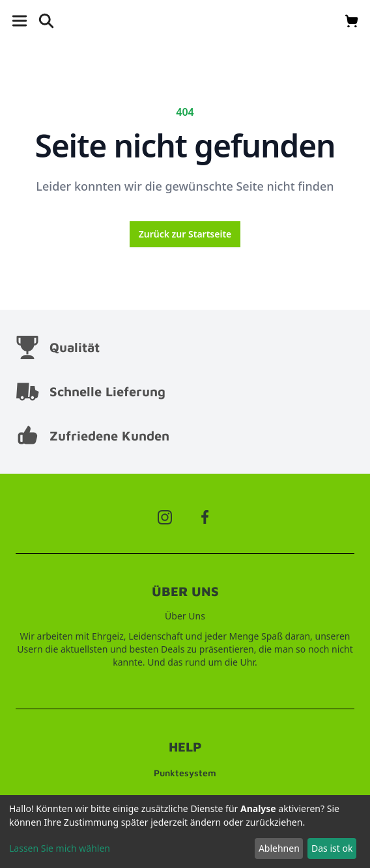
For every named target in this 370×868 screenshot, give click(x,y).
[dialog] (185, 832)
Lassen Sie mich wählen (60, 848)
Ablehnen (279, 848)
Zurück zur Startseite (185, 234)
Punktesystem (185, 773)
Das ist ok (332, 848)
